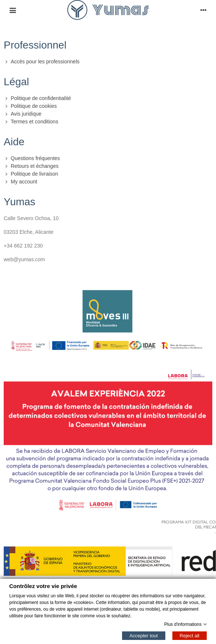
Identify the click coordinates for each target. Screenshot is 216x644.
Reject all (190, 635)
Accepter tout (144, 635)
